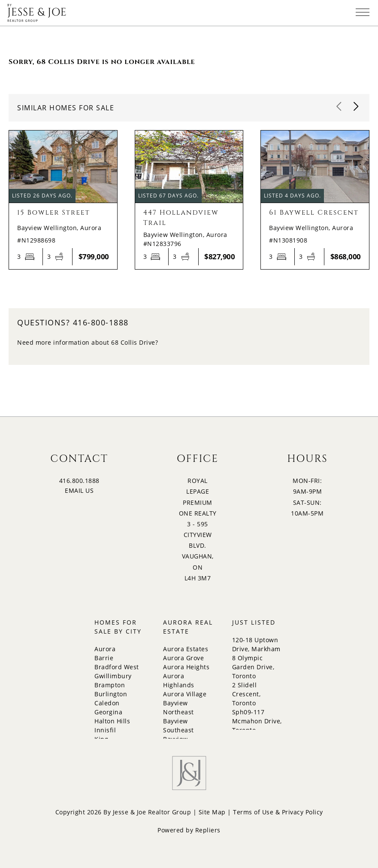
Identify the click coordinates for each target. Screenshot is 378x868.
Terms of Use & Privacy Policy (278, 812)
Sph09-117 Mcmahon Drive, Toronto (257, 721)
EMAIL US (79, 490)
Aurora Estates (186, 649)
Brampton (110, 685)
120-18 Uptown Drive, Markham (256, 644)
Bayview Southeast (178, 725)
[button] (357, 107)
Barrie (104, 658)
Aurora (105, 649)
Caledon (107, 703)
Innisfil (105, 730)
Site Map (212, 812)
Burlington (111, 694)
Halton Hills (112, 721)
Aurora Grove (183, 658)
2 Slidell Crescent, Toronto (246, 694)
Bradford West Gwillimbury (117, 671)
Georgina (108, 712)
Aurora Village (185, 694)
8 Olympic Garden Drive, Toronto (253, 667)
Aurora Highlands (179, 680)
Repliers (208, 830)
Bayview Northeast (178, 707)
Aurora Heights (186, 667)
